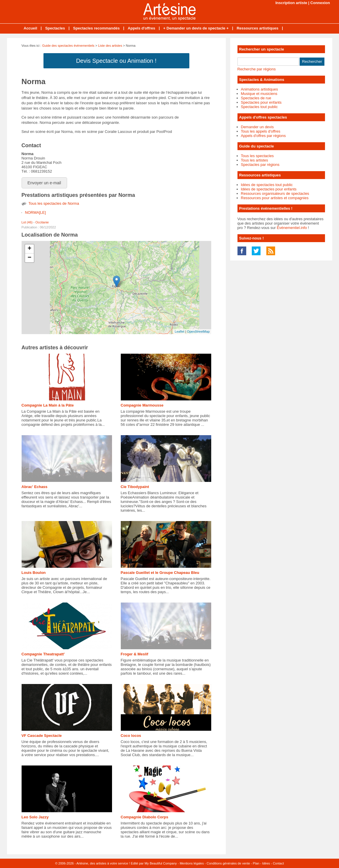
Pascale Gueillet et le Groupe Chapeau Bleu (160, 573)
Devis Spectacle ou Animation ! (116, 61)
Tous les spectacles (257, 156)
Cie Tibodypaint (135, 487)
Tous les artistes (255, 160)
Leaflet (180, 331)
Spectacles (55, 28)
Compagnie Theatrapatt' (43, 654)
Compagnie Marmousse (142, 405)
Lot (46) (27, 222)
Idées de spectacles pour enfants (269, 189)
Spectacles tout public (259, 107)
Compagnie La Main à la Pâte (48, 405)
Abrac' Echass (35, 487)
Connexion (320, 3)
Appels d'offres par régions (263, 136)
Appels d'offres (141, 28)
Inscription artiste (291, 3)
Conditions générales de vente (228, 863)
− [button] (29, 258)
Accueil (30, 28)
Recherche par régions (257, 69)
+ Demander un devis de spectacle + (196, 28)
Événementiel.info (292, 228)
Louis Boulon (34, 573)
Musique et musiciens (259, 94)
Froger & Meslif (135, 654)
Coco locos (131, 736)
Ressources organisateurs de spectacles (275, 193)
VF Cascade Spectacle (42, 736)
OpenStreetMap (198, 331)
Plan (256, 863)
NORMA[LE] (36, 212)
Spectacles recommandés (96, 28)
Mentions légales (192, 863)
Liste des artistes (110, 46)
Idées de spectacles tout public (267, 185)
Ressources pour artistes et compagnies (275, 198)
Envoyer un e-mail (44, 183)
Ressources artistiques (257, 28)
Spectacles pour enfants (261, 102)
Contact (278, 863)
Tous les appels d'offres (261, 131)
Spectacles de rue (256, 98)
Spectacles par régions (260, 165)
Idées (266, 863)
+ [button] (29, 249)
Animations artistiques (260, 89)
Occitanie (42, 222)
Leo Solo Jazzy (35, 817)
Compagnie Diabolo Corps (145, 817)
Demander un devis (257, 127)
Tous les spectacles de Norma (54, 203)
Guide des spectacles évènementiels (68, 46)
